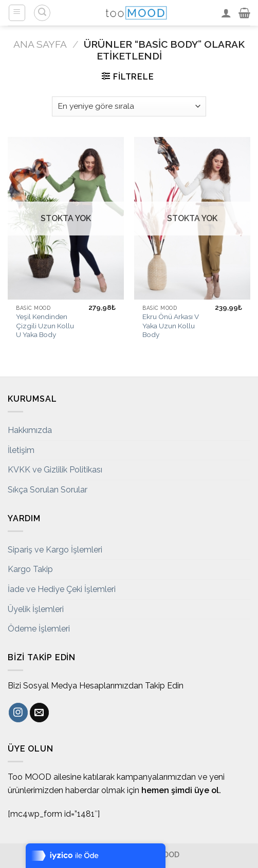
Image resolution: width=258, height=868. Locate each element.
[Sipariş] (129, 106)
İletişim (21, 450)
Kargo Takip (30, 569)
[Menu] (17, 13)
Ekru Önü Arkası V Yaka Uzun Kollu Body (171, 325)
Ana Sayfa (40, 44)
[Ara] (42, 13)
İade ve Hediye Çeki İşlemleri (62, 589)
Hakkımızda (30, 430)
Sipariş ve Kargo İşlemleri (55, 550)
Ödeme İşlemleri (39, 629)
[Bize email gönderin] (39, 713)
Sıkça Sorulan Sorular (48, 490)
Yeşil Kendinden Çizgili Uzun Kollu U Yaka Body (45, 325)
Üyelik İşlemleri (36, 609)
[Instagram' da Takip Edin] (18, 713)
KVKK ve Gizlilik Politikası (55, 470)
